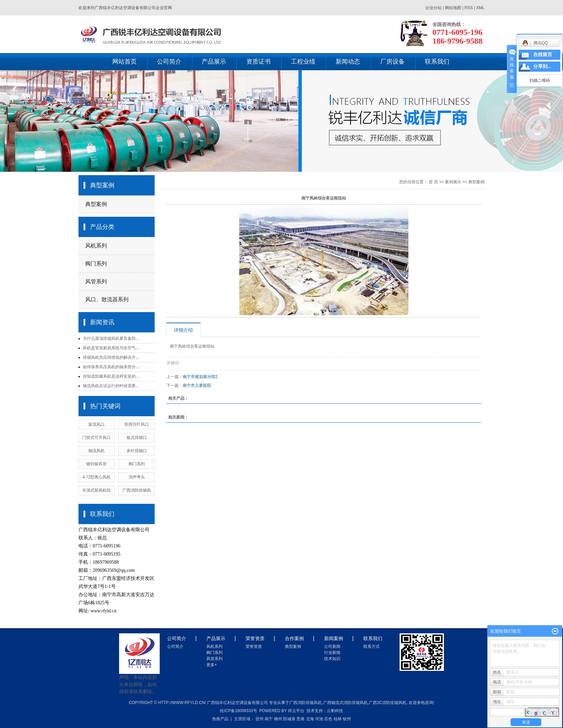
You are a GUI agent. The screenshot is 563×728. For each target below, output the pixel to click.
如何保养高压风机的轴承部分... (111, 367)
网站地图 (454, 8)
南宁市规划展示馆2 (200, 377)
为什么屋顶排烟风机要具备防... (111, 338)
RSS (469, 8)
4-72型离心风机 (96, 477)
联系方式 (371, 647)
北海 (310, 719)
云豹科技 (335, 711)
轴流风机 (96, 451)
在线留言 (543, 55)
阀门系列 (96, 264)
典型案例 (96, 204)
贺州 (260, 719)
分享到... (542, 66)
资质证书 (258, 62)
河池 (319, 719)
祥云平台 (296, 711)
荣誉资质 (254, 647)
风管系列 (96, 281)
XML (480, 8)
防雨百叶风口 (137, 424)
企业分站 (433, 8)
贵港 (300, 719)
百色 (328, 719)
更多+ (212, 665)
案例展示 (453, 182)
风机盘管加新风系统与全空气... (111, 348)
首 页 (433, 182)
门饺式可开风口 (96, 438)
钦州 (347, 719)
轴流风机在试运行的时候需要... (111, 386)
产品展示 (214, 62)
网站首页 (125, 62)
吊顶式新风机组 (96, 490)
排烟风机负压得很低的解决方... (111, 357)
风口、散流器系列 (107, 299)
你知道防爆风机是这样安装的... (111, 376)
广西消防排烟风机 (306, 703)
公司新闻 (332, 647)
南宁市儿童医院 (197, 385)
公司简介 (169, 62)
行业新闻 (332, 653)
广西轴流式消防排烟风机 (345, 703)
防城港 (289, 719)
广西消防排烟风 (137, 490)
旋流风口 (96, 424)
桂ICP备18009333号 (238, 711)
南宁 (269, 719)
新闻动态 (348, 62)
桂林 (338, 719)
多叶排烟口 (137, 451)
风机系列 (96, 246)
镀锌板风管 (96, 464)
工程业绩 (303, 62)
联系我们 (437, 62)
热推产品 (220, 719)
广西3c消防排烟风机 (388, 703)
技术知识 (332, 659)
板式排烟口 (137, 438)
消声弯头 (137, 477)
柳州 (278, 719)
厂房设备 (392, 62)
